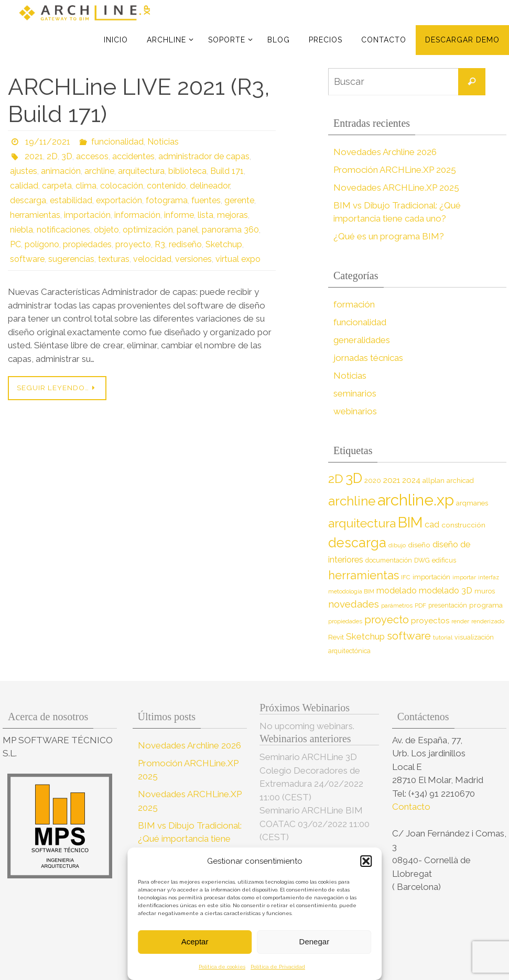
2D (52, 156)
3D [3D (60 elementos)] (354, 478)
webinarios (355, 411)
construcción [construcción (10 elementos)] (463, 525)
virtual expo (238, 259)
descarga (28, 200)
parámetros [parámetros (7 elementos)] (397, 605)
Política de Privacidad (278, 967)
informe (179, 215)
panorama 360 (230, 230)
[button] (366, 861)
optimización (148, 230)
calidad (24, 186)
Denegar (315, 942)
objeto (106, 230)
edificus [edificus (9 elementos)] (444, 560)
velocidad (152, 259)
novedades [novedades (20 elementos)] (354, 604)
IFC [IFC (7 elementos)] (406, 577)
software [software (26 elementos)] (409, 636)
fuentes (206, 200)
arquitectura (141, 171)
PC (15, 244)
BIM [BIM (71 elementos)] (410, 522)
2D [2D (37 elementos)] (336, 478)
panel (187, 230)
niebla (21, 230)
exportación (119, 200)
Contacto (412, 807)
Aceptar (195, 942)
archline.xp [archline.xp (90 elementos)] (416, 500)
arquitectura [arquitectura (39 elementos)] (362, 523)
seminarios (355, 393)
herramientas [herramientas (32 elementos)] (364, 575)
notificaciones (63, 230)
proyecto (133, 244)
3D (67, 156)
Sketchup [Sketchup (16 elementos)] (365, 636)
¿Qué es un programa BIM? (389, 236)
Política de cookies (222, 967)
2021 (34, 156)
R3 (160, 244)
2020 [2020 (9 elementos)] (373, 481)
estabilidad (71, 200)
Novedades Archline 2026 (385, 152)
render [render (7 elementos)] (460, 621)
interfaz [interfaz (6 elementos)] (489, 577)
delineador (210, 186)
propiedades (87, 244)
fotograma (167, 200)
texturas (114, 259)
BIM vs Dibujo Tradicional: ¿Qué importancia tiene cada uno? (190, 839)
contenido (166, 186)
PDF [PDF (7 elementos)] (420, 605)
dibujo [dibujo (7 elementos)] (397, 545)
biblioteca (187, 171)
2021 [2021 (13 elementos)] (392, 480)
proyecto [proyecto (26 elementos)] (387, 620)
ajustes (24, 171)
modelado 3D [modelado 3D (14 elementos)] (446, 591)
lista (205, 215)
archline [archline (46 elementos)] (352, 501)
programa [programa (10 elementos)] (486, 605)
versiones (193, 259)
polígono (42, 244)
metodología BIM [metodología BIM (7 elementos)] (351, 591)
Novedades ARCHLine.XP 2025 (396, 188)
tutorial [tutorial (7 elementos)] (443, 637)
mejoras (232, 215)
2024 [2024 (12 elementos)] (411, 480)
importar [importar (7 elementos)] (464, 577)
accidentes (133, 156)
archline (99, 171)
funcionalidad (117, 142)
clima (86, 186)
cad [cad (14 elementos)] (432, 525)
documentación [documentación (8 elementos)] (389, 560)
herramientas (35, 215)
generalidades (362, 340)
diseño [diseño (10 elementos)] (419, 545)
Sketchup (224, 244)
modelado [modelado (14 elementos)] (397, 591)
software (27, 259)
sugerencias (71, 259)
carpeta (57, 186)
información (137, 215)
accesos (92, 156)
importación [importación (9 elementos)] (431, 577)
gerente (239, 200)
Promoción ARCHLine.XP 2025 (395, 170)
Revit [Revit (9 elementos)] (336, 637)
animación (61, 171)
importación (87, 215)
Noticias (163, 142)
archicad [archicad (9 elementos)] (460, 481)
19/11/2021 (48, 142)
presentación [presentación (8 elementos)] (448, 605)
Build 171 (227, 171)
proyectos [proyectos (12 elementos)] (430, 621)
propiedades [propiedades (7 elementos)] (345, 621)
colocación (122, 186)
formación (354, 304)
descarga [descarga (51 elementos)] (357, 543)
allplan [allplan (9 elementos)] (434, 481)
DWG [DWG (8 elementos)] (422, 560)
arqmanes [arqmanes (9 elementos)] (472, 503)
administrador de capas (204, 156)
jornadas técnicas (368, 358)
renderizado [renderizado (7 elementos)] (488, 621)
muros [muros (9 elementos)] (485, 591)
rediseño (185, 244)
